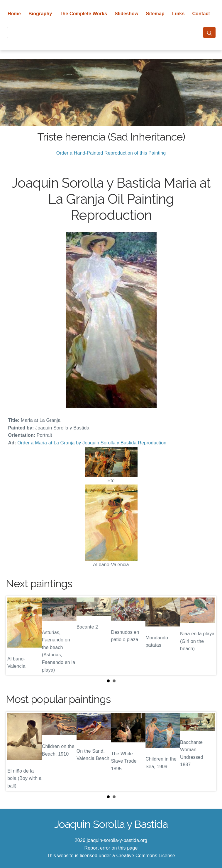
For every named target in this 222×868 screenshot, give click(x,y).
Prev (15, 636)
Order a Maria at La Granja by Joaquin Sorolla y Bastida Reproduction (92, 443)
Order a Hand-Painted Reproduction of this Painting (111, 153)
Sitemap (155, 14)
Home (14, 14)
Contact (201, 14)
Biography (40, 14)
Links (178, 14)
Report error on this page (111, 848)
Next (207, 636)
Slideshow (127, 14)
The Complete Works (83, 14)
